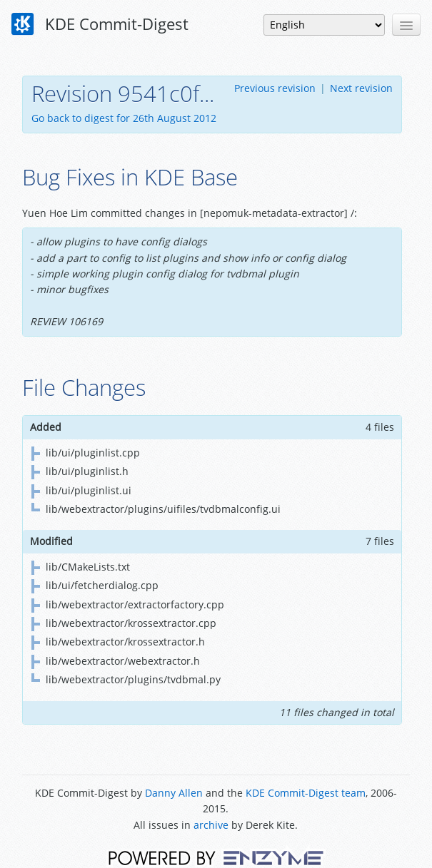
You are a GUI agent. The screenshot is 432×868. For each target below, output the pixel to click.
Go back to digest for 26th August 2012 (124, 118)
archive (211, 825)
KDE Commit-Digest (100, 24)
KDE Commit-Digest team (306, 793)
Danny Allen (174, 793)
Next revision (361, 88)
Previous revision (275, 88)
